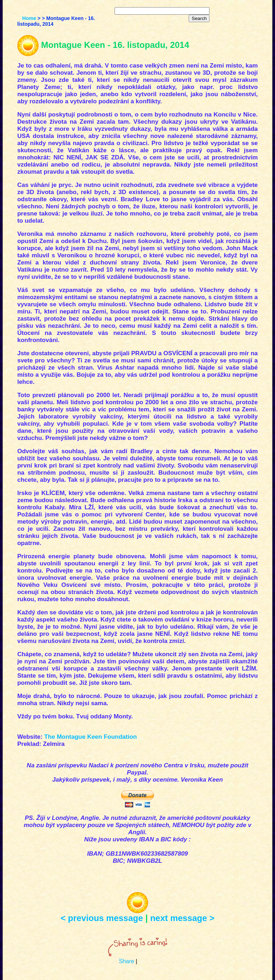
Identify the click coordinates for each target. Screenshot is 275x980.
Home (29, 18)
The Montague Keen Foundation (90, 737)
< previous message (102, 918)
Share (127, 961)
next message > (182, 918)
